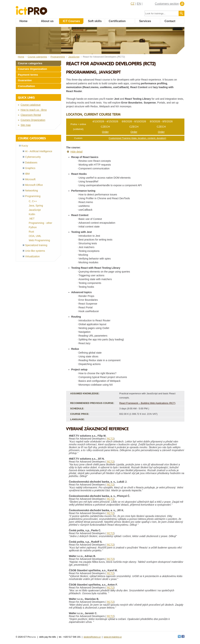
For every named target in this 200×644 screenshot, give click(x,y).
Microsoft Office (34, 185)
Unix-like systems (35, 251)
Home (23, 21)
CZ (132, 4)
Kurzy (25, 146)
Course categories (30, 63)
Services (145, 21)
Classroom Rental (31, 115)
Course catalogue (31, 105)
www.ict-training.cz (113, 637)
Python (33, 227)
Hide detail (77, 152)
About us (47, 21)
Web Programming (39, 240)
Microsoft (30, 179)
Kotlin (32, 214)
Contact (170, 21)
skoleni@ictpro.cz (92, 637)
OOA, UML (35, 236)
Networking (32, 191)
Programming (33, 196)
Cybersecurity (33, 157)
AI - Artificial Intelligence (39, 151)
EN (139, 4)
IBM (27, 174)
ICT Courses (71, 21)
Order (105, 132)
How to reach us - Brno (34, 110)
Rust (31, 232)
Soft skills (95, 21)
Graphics (30, 168)
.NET (32, 219)
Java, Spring (36, 206)
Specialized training (36, 245)
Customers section (167, 4)
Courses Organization (33, 69)
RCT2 (110, 439)
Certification (117, 21)
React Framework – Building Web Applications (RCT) (147, 403)
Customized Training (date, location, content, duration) (137, 138)
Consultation (27, 86)
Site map (26, 125)
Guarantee (25, 80)
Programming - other (41, 223)
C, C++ (33, 201)
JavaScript (35, 210)
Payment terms (28, 75)
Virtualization (32, 256)
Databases (31, 162)
